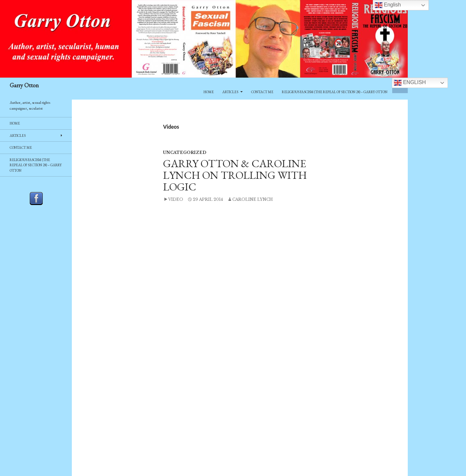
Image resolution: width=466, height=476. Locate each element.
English (410, 83)
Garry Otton (24, 85)
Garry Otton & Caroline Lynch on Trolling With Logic (235, 175)
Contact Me (262, 92)
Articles (230, 92)
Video (176, 199)
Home (209, 92)
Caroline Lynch (253, 199)
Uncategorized (185, 152)
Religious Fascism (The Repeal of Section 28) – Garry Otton (335, 92)
